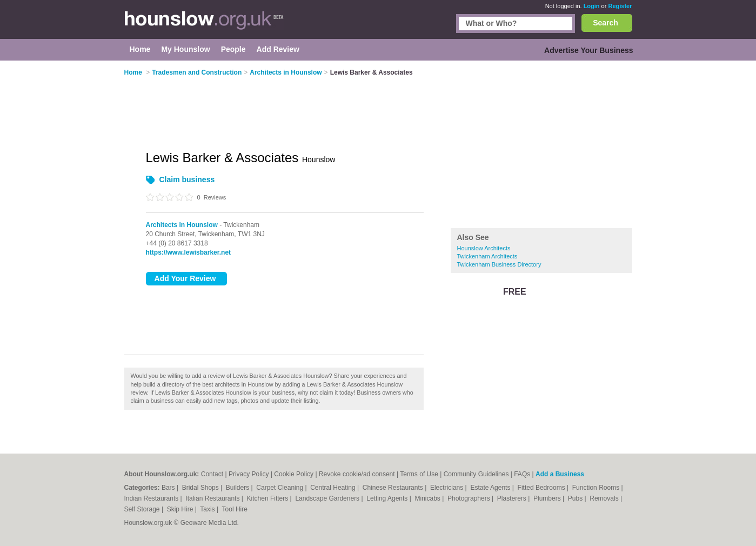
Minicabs (428, 498)
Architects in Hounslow (182, 225)
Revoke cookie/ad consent (357, 474)
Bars (169, 488)
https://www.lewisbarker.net (189, 252)
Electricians (448, 488)
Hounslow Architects (484, 248)
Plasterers (513, 498)
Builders (239, 488)
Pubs (576, 498)
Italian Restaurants (213, 498)
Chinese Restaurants (394, 488)
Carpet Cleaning (280, 488)
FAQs (522, 474)
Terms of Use (419, 474)
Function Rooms (597, 488)
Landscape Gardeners (328, 498)
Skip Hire (181, 509)
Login (592, 6)
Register (620, 6)
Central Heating (334, 488)
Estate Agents (491, 488)
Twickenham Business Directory (499, 264)
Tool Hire (235, 509)
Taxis (208, 509)
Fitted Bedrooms (542, 488)
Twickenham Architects (487, 256)
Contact (212, 474)
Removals (605, 498)
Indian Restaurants (152, 498)
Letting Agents (388, 498)
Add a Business (560, 474)
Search (606, 23)
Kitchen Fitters (269, 498)
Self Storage (143, 509)
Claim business (187, 179)
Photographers (470, 498)
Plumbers (548, 498)
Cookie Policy (294, 474)
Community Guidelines (476, 474)
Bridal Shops (201, 488)
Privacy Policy (249, 474)
